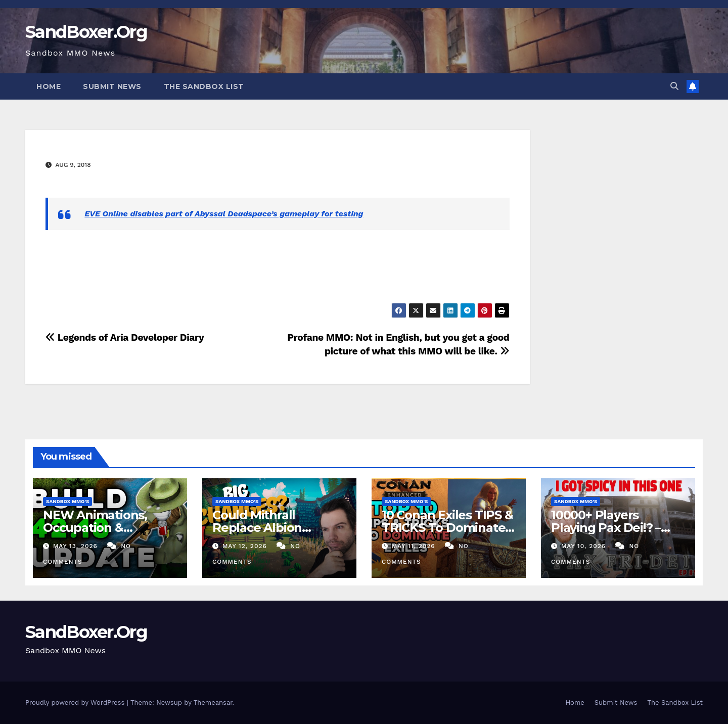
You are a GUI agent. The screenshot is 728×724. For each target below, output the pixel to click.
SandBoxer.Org (86, 32)
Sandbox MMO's (67, 501)
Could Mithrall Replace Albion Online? (257, 528)
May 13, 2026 (77, 546)
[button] (674, 86)
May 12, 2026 (246, 546)
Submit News (112, 86)
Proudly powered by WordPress (76, 703)
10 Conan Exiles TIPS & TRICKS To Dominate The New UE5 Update (447, 528)
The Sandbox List (204, 86)
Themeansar (213, 703)
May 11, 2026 (415, 546)
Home (49, 86)
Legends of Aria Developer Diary (125, 337)
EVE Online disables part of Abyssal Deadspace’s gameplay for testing (224, 214)
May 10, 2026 (585, 546)
